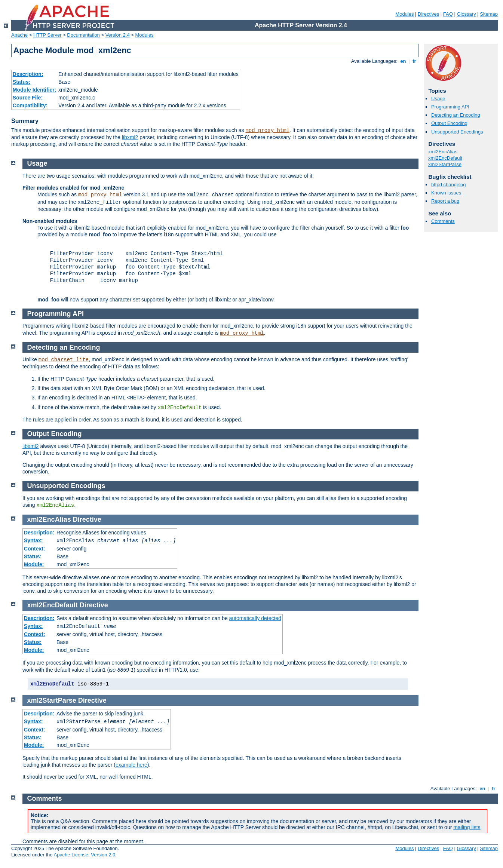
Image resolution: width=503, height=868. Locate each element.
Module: (34, 564)
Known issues (446, 193)
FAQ (448, 14)
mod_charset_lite (64, 360)
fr (415, 61)
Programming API (450, 107)
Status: (22, 82)
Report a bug (445, 201)
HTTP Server (47, 35)
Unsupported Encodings (457, 132)
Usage (438, 99)
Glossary (466, 14)
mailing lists (467, 827)
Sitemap (489, 14)
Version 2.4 (118, 35)
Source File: (28, 98)
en (403, 61)
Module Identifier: (35, 90)
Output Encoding (449, 123)
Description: (28, 74)
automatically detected (255, 618)
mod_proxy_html (267, 131)
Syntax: (33, 540)
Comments (443, 221)
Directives (428, 14)
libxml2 (130, 137)
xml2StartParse (445, 164)
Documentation (83, 35)
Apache (19, 35)
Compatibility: (30, 105)
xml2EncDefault (445, 158)
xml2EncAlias (443, 152)
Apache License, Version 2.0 (84, 855)
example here (131, 765)
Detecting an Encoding (456, 115)
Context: (35, 549)
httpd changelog (449, 185)
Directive (87, 519)
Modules (404, 14)
